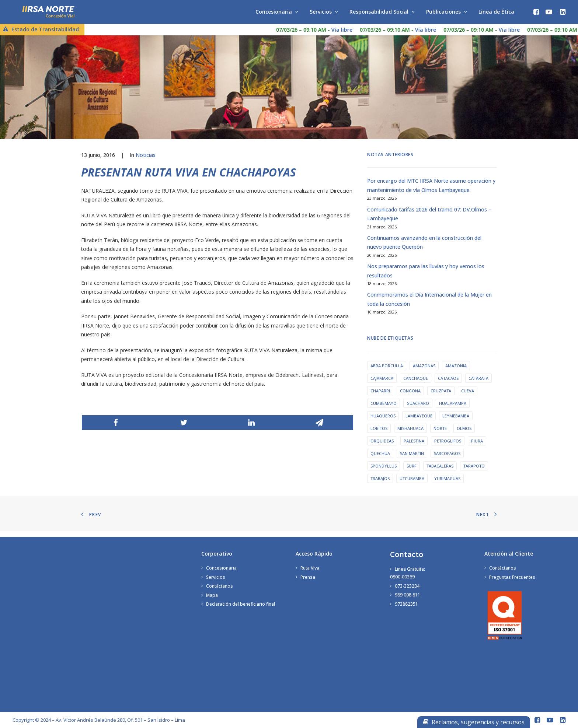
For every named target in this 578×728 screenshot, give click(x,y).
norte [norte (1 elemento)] (440, 435)
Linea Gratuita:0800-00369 (408, 574)
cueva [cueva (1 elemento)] (468, 397)
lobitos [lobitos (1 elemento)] (379, 435)
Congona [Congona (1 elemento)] (410, 397)
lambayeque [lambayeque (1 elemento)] (419, 422)
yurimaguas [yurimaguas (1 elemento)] (447, 485)
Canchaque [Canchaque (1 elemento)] (416, 385)
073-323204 (407, 587)
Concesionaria (277, 14)
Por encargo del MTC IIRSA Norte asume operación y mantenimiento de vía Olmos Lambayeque (431, 192)
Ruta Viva (310, 569)
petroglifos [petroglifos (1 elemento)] (448, 447)
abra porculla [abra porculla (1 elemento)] (387, 372)
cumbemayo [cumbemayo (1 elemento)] (384, 410)
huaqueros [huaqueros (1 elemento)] (383, 422)
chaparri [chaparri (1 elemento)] (380, 397)
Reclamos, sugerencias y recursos (474, 722)
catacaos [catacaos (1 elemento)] (448, 385)
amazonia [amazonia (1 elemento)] (456, 372)
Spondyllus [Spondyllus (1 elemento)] (384, 472)
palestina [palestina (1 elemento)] (414, 447)
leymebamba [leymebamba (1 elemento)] (456, 422)
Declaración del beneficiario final (241, 605)
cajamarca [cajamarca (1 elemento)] (382, 385)
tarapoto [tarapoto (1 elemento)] (474, 472)
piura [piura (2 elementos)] (477, 447)
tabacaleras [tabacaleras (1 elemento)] (440, 472)
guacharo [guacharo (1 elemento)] (418, 410)
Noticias (146, 162)
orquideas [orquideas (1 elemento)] (382, 447)
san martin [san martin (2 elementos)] (412, 460)
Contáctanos (220, 587)
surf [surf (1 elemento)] (412, 472)
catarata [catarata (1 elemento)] (478, 385)
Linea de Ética (496, 14)
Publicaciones (446, 14)
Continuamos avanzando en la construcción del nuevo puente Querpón (424, 249)
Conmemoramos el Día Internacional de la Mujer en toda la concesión (429, 306)
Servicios (324, 14)
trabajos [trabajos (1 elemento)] (380, 485)
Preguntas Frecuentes (512, 578)
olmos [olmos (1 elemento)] (464, 435)
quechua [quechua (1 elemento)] (380, 460)
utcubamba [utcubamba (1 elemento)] (412, 485)
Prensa (308, 578)
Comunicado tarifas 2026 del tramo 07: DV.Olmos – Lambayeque (429, 221)
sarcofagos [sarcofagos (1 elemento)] (447, 460)
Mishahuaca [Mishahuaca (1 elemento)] (410, 435)
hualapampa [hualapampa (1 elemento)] (453, 410)
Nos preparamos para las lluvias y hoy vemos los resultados (426, 277)
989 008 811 (408, 596)
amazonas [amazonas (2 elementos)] (424, 372)
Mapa (212, 596)
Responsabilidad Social (382, 14)
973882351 (406, 605)
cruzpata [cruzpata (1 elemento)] (441, 397)
